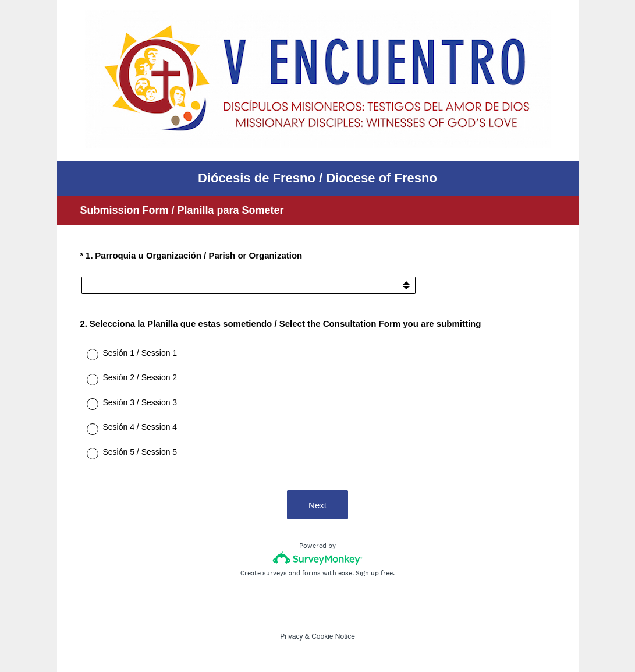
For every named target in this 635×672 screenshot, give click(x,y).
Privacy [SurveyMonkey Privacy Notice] (291, 636)
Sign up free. (375, 573)
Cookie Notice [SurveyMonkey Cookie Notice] (333, 636)
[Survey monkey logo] (317, 558)
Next (317, 505)
